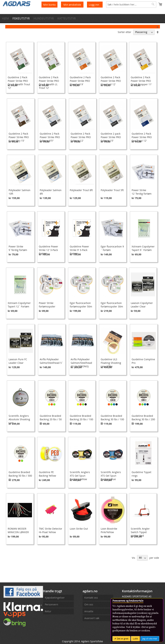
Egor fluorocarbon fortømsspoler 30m (112, 305)
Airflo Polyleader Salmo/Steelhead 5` (51, 361)
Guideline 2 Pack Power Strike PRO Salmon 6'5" (50, 137)
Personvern (51, 604)
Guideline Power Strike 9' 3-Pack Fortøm (79, 250)
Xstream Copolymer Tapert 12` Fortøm (19, 305)
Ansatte (89, 611)
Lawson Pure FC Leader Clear (18, 361)
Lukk (135, 639)
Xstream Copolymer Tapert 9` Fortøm (143, 248)
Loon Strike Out (79, 529)
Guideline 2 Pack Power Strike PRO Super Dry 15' (19, 137)
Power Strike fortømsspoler (47, 305)
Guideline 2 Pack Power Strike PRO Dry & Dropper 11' (141, 81)
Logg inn (94, 5)
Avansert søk (92, 618)
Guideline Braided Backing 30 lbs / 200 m (143, 419)
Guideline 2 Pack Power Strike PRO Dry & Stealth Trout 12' (19, 83)
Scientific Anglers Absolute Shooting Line (19, 419)
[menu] (82, 18)
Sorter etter (124, 32)
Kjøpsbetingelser (55, 598)
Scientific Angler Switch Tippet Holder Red (140, 532)
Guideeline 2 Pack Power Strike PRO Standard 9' (80, 81)
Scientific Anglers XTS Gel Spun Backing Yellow (80, 476)
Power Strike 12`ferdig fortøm (142, 192)
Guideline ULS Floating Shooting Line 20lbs (111, 363)
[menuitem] (6, 18)
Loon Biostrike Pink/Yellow (109, 530)
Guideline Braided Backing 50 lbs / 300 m (20, 476)
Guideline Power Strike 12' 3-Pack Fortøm (48, 250)
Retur (48, 611)
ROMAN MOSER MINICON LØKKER (18, 530)
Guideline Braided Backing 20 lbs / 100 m (81, 419)
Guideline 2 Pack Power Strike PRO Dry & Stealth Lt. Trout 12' (49, 83)
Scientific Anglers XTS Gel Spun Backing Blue (111, 476)
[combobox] (131, 5)
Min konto (49, 5)
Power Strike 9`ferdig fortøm (18, 248)
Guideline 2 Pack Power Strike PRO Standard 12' (111, 81)
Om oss (89, 604)
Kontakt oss (91, 598)
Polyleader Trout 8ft (81, 190)
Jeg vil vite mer (150, 639)
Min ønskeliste (73, 5)
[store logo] (17, 4)
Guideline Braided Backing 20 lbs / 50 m (51, 419)
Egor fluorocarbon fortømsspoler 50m (81, 305)
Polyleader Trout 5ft (112, 190)
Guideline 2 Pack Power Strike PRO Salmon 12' (81, 137)
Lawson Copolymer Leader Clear (142, 305)
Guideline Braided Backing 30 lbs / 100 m (112, 419)
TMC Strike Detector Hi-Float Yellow (51, 530)
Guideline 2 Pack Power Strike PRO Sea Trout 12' (142, 137)
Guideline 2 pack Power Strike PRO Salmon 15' (111, 137)
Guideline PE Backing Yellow (47, 474)
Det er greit (122, 639)
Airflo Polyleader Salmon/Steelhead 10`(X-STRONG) (81, 363)
